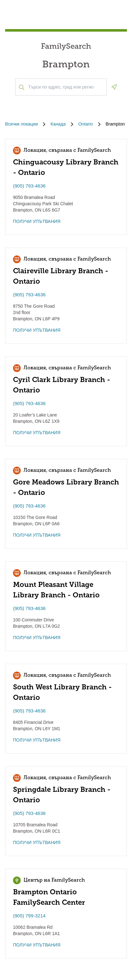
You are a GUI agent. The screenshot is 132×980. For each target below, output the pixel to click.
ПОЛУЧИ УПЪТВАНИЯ (37, 221)
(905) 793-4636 (29, 186)
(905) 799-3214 (29, 916)
